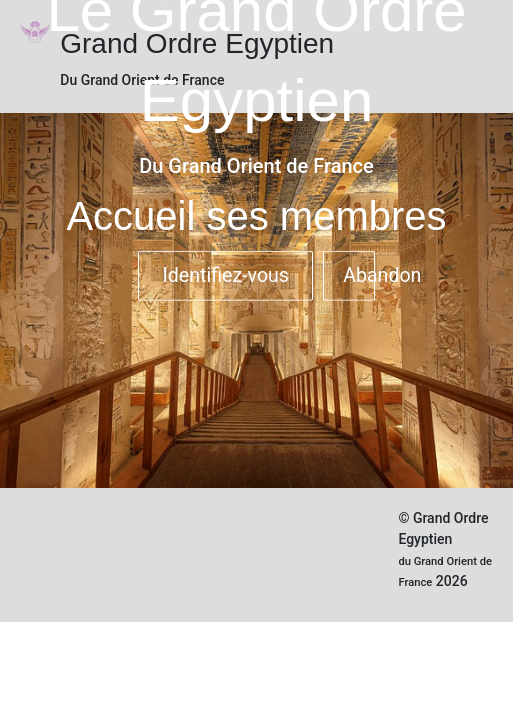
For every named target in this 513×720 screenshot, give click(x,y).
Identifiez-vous (225, 275)
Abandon (359, 275)
